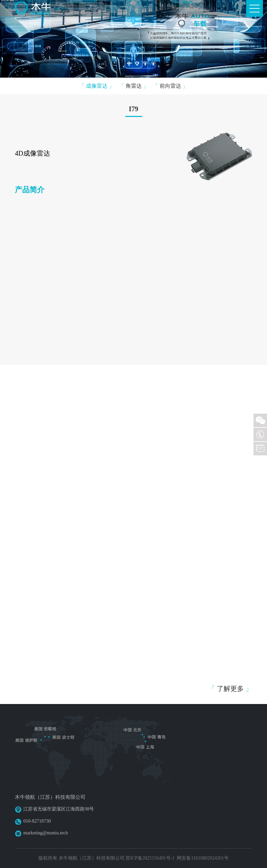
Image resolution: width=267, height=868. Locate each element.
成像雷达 (97, 86)
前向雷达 (170, 86)
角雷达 (134, 86)
